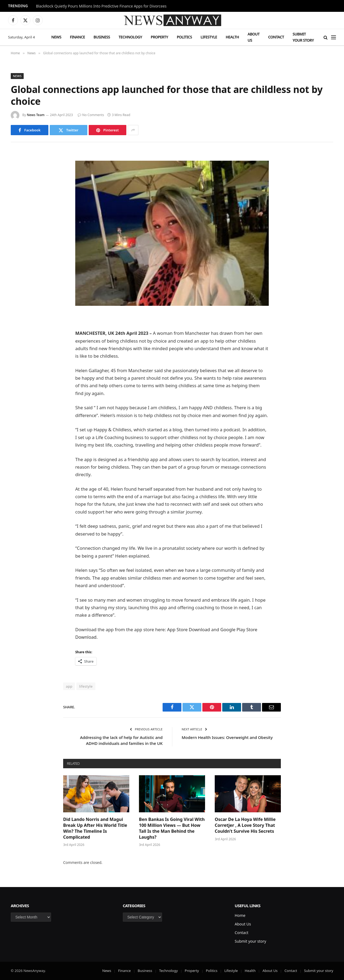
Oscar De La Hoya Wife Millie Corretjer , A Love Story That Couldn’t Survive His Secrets (245, 825)
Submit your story (303, 37)
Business (102, 37)
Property (160, 37)
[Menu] (334, 37)
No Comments (91, 115)
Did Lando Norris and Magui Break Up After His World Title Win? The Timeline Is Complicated (95, 828)
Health (232, 37)
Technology (130, 37)
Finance (77, 37)
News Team (36, 115)
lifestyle (86, 686)
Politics (184, 37)
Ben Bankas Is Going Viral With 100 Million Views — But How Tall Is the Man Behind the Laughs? (172, 828)
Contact (276, 37)
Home (240, 915)
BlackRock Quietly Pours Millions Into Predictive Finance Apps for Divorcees (101, 6)
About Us (254, 37)
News (56, 37)
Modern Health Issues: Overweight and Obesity (227, 737)
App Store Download (189, 629)
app (69, 686)
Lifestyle (209, 37)
